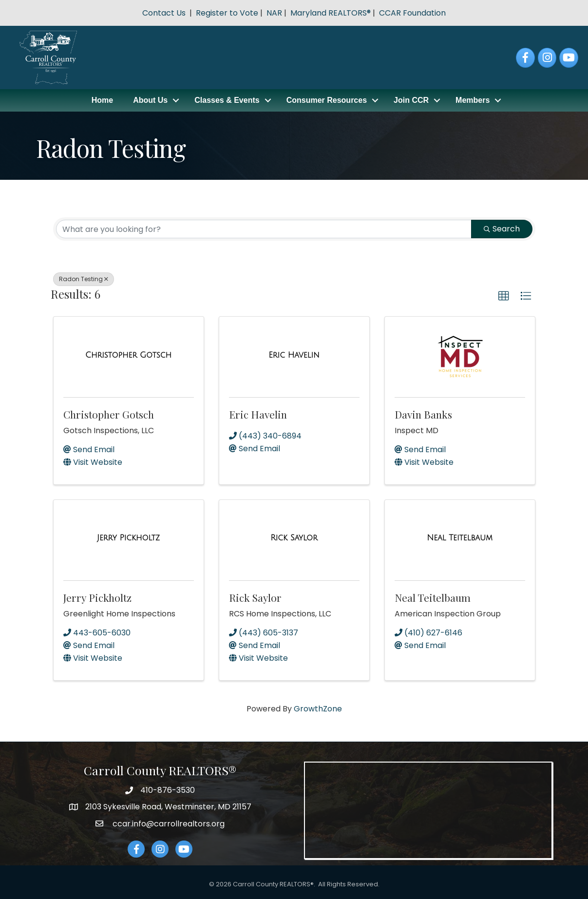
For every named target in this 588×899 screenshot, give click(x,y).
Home (102, 100)
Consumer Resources (327, 100)
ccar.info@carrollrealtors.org (168, 824)
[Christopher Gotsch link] (128, 355)
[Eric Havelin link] (294, 355)
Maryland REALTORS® (331, 13)
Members (473, 100)
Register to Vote (227, 13)
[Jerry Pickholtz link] (128, 538)
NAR (274, 13)
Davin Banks (423, 414)
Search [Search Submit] (502, 229)
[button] (504, 296)
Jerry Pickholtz (97, 597)
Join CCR (411, 100)
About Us (150, 100)
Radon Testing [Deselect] (84, 279)
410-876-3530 (168, 790)
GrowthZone (318, 709)
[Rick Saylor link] (294, 538)
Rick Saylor (255, 597)
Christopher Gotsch (109, 414)
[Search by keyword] (264, 229)
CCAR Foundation (412, 13)
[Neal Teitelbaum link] (459, 538)
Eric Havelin (258, 414)
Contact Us (164, 13)
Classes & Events (227, 100)
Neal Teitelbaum (433, 597)
